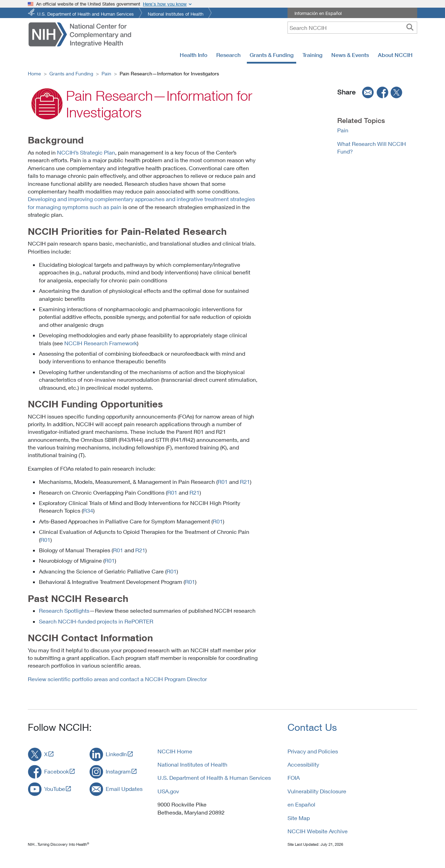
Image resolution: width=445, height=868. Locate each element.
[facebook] (383, 92)
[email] (366, 92)
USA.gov (168, 791)
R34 (88, 510)
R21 (245, 482)
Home (34, 73)
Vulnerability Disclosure (317, 791)
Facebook (56, 771)
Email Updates (124, 789)
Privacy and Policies (313, 751)
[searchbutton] (410, 27)
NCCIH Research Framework (101, 343)
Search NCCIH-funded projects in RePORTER (96, 621)
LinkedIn (116, 754)
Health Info (193, 55)
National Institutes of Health (176, 13)
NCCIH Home (175, 751)
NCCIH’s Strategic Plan (86, 152)
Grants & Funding (272, 55)
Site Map (299, 818)
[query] (352, 28)
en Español (301, 804)
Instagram (118, 771)
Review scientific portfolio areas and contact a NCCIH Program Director (117, 679)
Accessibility (303, 764)
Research (228, 55)
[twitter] (397, 92)
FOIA (294, 778)
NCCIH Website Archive (318, 831)
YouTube (55, 789)
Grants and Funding (71, 73)
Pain (106, 73)
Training (312, 55)
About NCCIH (395, 55)
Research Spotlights (64, 610)
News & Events (350, 55)
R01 (223, 482)
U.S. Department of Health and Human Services (86, 13)
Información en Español (318, 13)
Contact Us (312, 727)
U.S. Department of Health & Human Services (214, 778)
